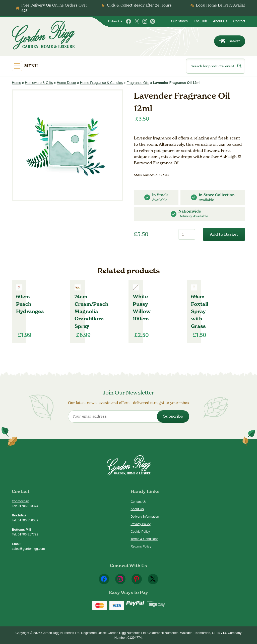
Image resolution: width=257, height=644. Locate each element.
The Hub (200, 21)
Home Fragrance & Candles (101, 83)
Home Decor (66, 83)
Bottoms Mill (21, 530)
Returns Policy (141, 546)
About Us (220, 21)
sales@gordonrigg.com (28, 549)
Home (16, 83)
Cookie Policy (140, 532)
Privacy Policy (140, 524)
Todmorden (20, 501)
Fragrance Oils (138, 83)
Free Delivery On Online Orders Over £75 (54, 8)
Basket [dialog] (230, 41)
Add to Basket (224, 234)
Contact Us (138, 502)
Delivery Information (145, 516)
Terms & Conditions (144, 539)
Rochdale (19, 515)
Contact (239, 21)
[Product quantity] (187, 234)
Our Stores (179, 21)
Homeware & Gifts (39, 83)
